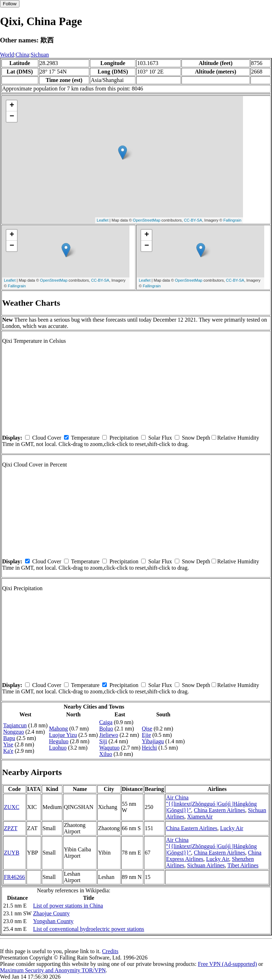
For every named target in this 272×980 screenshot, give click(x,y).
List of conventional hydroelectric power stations (88, 929)
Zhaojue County (51, 913)
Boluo (106, 729)
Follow (10, 4)
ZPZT (11, 828)
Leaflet (103, 220)
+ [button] (12, 106)
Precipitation (124, 438)
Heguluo (59, 741)
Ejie (146, 735)
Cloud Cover (47, 438)
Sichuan (40, 55)
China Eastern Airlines (219, 810)
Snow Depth (196, 438)
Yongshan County (53, 921)
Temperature (85, 438)
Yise (8, 744)
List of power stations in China (68, 906)
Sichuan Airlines (206, 865)
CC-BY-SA (193, 220)
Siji (103, 741)
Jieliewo (109, 735)
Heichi (149, 748)
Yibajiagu (153, 741)
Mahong (59, 729)
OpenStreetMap (147, 220)
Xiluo (106, 754)
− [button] (12, 117)
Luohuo (58, 748)
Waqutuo (109, 748)
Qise (147, 729)
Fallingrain (233, 220)
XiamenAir (200, 817)
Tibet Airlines (243, 865)
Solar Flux (160, 438)
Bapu (9, 738)
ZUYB (12, 853)
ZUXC (12, 807)
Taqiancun (15, 725)
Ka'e (8, 751)
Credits (110, 951)
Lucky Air (232, 828)
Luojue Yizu (63, 735)
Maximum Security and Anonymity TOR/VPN (53, 970)
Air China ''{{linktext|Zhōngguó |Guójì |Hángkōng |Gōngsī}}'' (211, 804)
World (7, 55)
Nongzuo (14, 732)
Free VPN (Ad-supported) (227, 964)
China (22, 55)
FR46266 (15, 877)
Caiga (106, 722)
